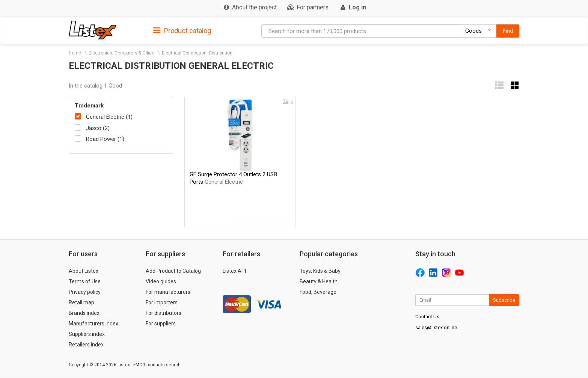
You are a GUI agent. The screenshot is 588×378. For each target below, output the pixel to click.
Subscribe (504, 300)
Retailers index (86, 345)
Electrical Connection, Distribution (197, 53)
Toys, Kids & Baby (320, 271)
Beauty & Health (319, 281)
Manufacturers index (93, 324)
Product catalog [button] (182, 31)
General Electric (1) (109, 117)
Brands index (84, 313)
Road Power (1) (105, 139)
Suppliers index (87, 334)
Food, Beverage (318, 292)
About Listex (84, 271)
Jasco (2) (98, 128)
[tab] (182, 30)
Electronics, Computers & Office (121, 53)
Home (75, 53)
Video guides (161, 281)
